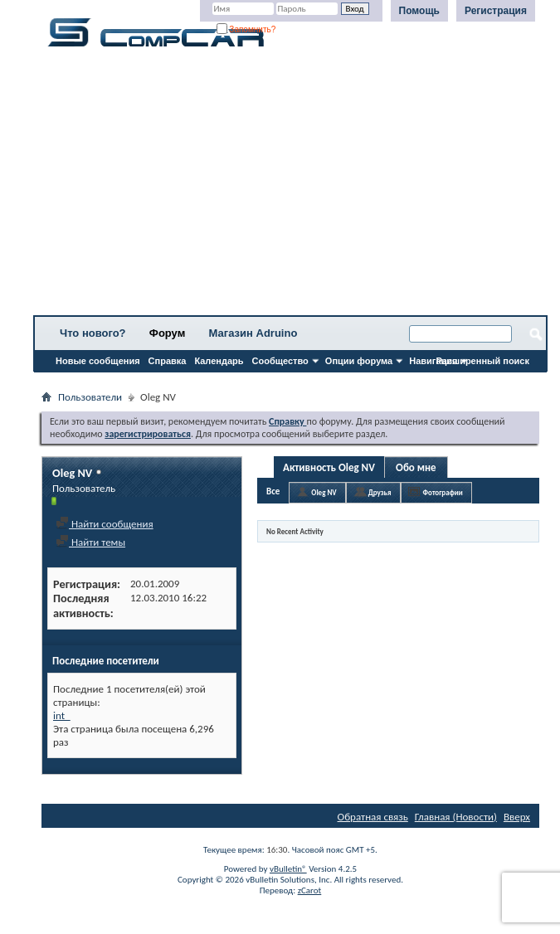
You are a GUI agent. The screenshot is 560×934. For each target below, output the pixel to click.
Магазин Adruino (253, 333)
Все (273, 491)
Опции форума (359, 361)
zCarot (310, 890)
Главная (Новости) (456, 817)
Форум (167, 333)
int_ (62, 715)
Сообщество (280, 361)
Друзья (380, 492)
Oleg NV (324, 492)
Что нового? (93, 333)
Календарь (219, 361)
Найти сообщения (105, 524)
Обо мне (416, 467)
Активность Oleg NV (329, 467)
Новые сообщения (98, 361)
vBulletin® (288, 869)
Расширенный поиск (483, 361)
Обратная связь (373, 817)
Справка (168, 361)
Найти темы (90, 542)
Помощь (419, 11)
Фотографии (443, 492)
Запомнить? (246, 29)
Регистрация (496, 11)
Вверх (517, 817)
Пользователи (90, 397)
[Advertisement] (290, 187)
